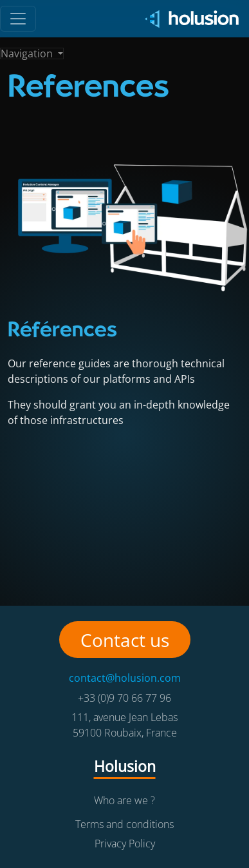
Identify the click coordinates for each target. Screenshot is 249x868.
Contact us (125, 640)
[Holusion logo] (188, 19)
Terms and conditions (124, 824)
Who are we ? (124, 800)
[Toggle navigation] (32, 53)
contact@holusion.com (125, 678)
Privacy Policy (125, 844)
